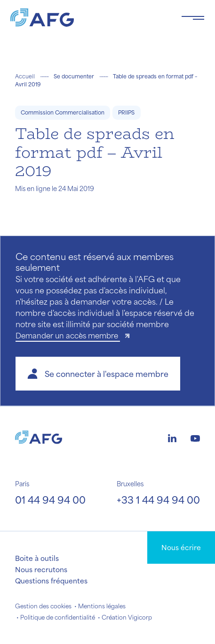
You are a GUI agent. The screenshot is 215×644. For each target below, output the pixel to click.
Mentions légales (102, 606)
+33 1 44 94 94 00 (158, 500)
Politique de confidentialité (58, 617)
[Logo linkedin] (172, 437)
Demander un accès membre (68, 335)
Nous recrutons (41, 569)
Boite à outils (37, 558)
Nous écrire (181, 547)
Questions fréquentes (51, 581)
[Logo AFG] (88, 18)
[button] (98, 374)
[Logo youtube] (195, 437)
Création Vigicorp (127, 617)
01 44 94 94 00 (50, 500)
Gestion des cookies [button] (43, 606)
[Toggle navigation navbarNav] (193, 18)
